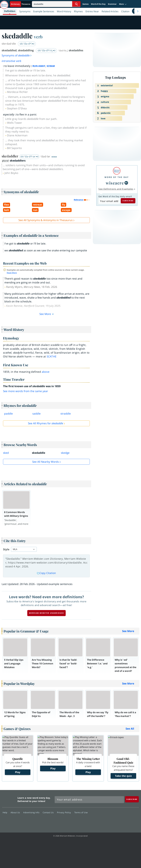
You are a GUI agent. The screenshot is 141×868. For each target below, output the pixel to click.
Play (18, 772)
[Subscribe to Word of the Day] (109, 201)
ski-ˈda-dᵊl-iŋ (47, 50)
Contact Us (49, 812)
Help (6, 812)
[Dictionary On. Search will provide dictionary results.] (21, 4)
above (46, 372)
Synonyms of (17, 55)
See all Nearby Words (46, 462)
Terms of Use (81, 812)
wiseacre (115, 183)
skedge (65, 453)
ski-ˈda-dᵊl (27, 44)
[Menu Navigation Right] (138, 11)
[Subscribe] (132, 799)
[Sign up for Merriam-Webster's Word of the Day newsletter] (89, 800)
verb (38, 37)
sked (6, 453)
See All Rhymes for (46, 423)
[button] (123, 4)
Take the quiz (123, 776)
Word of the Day (98, 4)
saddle (36, 414)
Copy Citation (46, 573)
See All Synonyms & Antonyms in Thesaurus (46, 220)
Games (86, 4)
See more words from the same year (26, 391)
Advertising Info (32, 812)
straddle (66, 414)
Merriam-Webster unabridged (46, 613)
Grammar (112, 4)
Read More (12, 273)
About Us (16, 812)
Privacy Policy (65, 812)
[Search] (56, 4)
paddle (8, 414)
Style (6, 549)
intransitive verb (11, 61)
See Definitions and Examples (116, 189)
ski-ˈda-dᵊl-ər (29, 156)
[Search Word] (76, 4)
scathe (52, 356)
